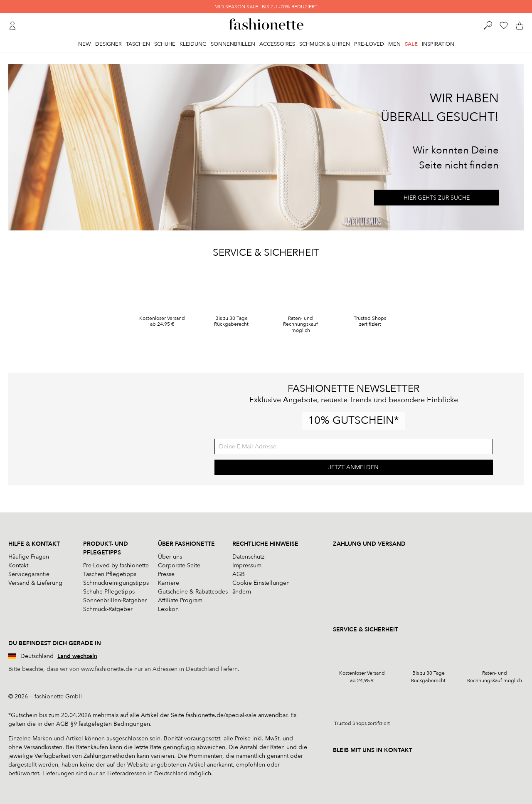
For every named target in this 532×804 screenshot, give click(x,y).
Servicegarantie (29, 574)
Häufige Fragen (29, 557)
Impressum (247, 565)
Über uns (170, 557)
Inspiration (438, 44)
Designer (108, 44)
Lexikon (168, 609)
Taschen (138, 44)
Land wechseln (77, 656)
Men (394, 44)
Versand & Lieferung (35, 583)
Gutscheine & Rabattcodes (193, 592)
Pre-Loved (369, 44)
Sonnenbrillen (233, 44)
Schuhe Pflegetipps (109, 592)
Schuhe (165, 44)
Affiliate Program (180, 600)
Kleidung (193, 44)
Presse (166, 574)
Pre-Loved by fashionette (116, 565)
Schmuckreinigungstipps (116, 583)
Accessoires (277, 44)
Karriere (169, 583)
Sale (411, 44)
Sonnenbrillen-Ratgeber (115, 600)
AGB (239, 574)
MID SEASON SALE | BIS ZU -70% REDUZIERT (266, 7)
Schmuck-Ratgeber (108, 609)
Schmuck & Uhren (325, 44)
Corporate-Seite (179, 565)
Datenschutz (248, 557)
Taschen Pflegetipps (110, 574)
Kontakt (18, 565)
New (85, 44)
